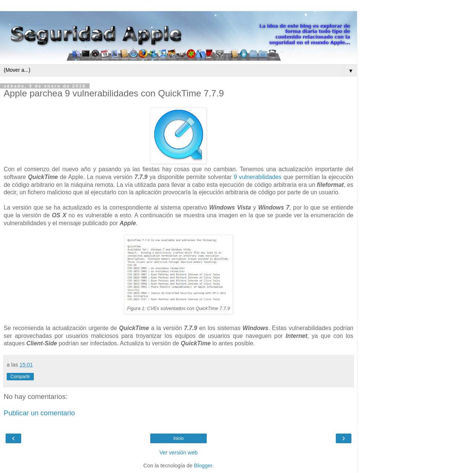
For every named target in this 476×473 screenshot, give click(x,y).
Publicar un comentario (39, 413)
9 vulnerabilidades (258, 177)
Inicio (178, 438)
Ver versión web (178, 453)
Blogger (203, 466)
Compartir (20, 377)
